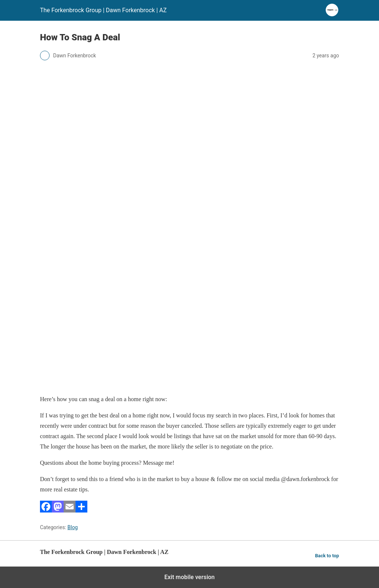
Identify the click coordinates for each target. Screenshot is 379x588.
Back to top (327, 556)
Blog (73, 527)
